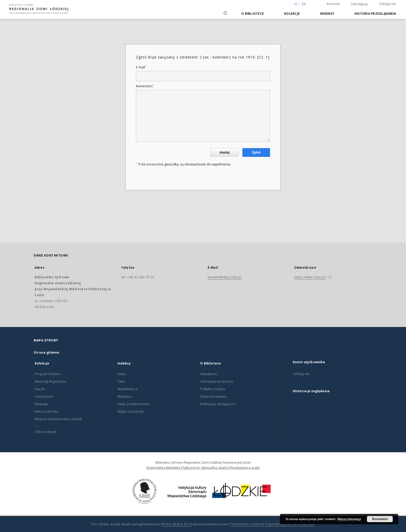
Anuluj (224, 152)
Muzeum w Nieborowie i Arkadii (58, 419)
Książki (40, 389)
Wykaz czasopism (131, 411)
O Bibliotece (253, 14)
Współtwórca (128, 389)
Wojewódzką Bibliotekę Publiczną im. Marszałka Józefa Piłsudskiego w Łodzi (203, 468)
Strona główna (46, 352)
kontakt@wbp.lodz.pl (225, 277)
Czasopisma (44, 396)
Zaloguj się (387, 4)
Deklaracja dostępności (218, 404)
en (304, 4)
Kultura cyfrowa (46, 411)
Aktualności (209, 374)
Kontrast (333, 4)
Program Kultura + (48, 374)
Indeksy (327, 14)
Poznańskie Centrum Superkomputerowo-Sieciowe (273, 524)
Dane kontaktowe (213, 396)
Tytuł (121, 381)
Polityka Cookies (212, 389)
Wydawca (125, 396)
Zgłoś (256, 152)
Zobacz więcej (45, 432)
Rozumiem (380, 519)
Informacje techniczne (217, 381)
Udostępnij (359, 4)
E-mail (141, 67)
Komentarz (145, 86)
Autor (122, 374)
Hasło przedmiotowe (133, 404)
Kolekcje (292, 14)
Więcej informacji (349, 519)
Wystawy (41, 404)
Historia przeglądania (375, 14)
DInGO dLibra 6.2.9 (176, 524)
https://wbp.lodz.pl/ (310, 277)
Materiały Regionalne (50, 381)
